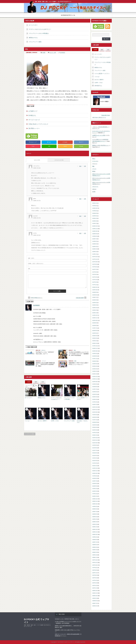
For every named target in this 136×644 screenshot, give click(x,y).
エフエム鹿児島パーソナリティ (102, 74)
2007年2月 (95, 585)
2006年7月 (95, 603)
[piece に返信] (81, 199)
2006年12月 (95, 591)
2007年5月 (95, 578)
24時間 (29, 382)
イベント (44, 361)
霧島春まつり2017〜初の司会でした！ (101, 145)
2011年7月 (95, 450)
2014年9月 (95, 354)
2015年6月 (95, 331)
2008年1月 (95, 557)
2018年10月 (95, 231)
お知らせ (43, 350)
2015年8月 (95, 325)
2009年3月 (95, 522)
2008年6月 (95, 545)
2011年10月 (95, 443)
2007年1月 (95, 588)
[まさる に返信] (81, 233)
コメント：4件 (53, 53)
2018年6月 (95, 241)
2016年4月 (95, 305)
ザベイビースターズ (34, 120)
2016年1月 (95, 313)
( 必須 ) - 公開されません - (36, 263)
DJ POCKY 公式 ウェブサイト (37, 621)
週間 (36, 382)
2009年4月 (95, 519)
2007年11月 (95, 563)
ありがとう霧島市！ (43, 421)
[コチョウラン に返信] (81, 166)
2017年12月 (95, 257)
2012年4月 (95, 427)
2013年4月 (95, 397)
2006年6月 (95, 606)
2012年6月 (95, 422)
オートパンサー (33, 25)
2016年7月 (95, 297)
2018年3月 (95, 249)
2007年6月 (95, 575)
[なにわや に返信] (81, 216)
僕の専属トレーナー (34, 128)
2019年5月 (95, 216)
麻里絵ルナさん (33, 38)
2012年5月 (95, 425)
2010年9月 (95, 476)
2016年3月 (95, 308)
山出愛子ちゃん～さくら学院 (99, 135)
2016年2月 (95, 310)
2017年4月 (95, 277)
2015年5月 (95, 333)
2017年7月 (95, 269)
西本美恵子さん (98, 86)
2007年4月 (95, 580)
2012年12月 (95, 407)
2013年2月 (95, 402)
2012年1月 (95, 435)
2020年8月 (95, 206)
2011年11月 (95, 440)
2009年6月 (95, 514)
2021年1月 (95, 203)
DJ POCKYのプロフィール (68, 15)
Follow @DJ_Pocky (106, 115)
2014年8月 (95, 356)
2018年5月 (95, 244)
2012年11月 (95, 410)
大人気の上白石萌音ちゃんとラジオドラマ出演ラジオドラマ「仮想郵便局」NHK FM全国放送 (79, 354)
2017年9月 (95, 264)
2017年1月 (95, 285)
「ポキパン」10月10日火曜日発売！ (100, 127)
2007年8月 (95, 570)
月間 (43, 382)
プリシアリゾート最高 (35, 42)
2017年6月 (95, 272)
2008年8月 (95, 540)
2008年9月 (95, 537)
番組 (75, 350)
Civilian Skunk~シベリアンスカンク (38, 124)
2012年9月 (95, 415)
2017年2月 (95, 282)
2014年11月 (95, 348)
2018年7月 (95, 239)
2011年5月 (95, 455)
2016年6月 (95, 300)
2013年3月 (95, 399)
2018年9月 (95, 234)
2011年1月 (95, 466)
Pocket (33, 146)
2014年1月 (95, 374)
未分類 (44, 53)
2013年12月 (95, 376)
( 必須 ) (31, 258)
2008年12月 (95, 529)
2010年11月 (95, 471)
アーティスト (95, 161)
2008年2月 (95, 555)
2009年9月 (95, 506)
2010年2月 (95, 494)
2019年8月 (95, 211)
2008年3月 (95, 552)
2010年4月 (95, 489)
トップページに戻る (30, 434)
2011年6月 (95, 453)
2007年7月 (95, 573)
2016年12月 (95, 287)
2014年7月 (95, 359)
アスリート (95, 164)
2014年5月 (95, 364)
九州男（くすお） (55, 421)
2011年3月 (95, 461)
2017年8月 (95, 267)
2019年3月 (95, 221)
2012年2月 (95, 433)
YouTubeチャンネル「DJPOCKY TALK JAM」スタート (67, 619)
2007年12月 (95, 560)
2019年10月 (95, 208)
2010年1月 (95, 496)
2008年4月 (95, 550)
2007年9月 (95, 568)
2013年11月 (95, 379)
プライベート (95, 187)
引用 (85, 166)
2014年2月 (95, 371)
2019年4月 (95, 218)
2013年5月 (95, 394)
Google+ (65, 142)
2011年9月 (95, 445)
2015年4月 (95, 336)
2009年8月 (95, 509)
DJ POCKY (63, 53)
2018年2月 (95, 252)
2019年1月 (95, 223)
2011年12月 (95, 438)
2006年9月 (95, 598)
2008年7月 (95, 542)
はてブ (81, 142)
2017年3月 (95, 280)
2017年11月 (95, 259)
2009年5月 (95, 517)
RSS (65, 146)
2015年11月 (95, 318)
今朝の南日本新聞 (80, 298)
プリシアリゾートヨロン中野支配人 (39, 33)
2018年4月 (95, 246)
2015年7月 (95, 328)
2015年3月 (95, 338)
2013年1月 (95, 404)
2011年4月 (95, 458)
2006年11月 (95, 593)
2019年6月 (95, 213)
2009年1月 (95, 527)
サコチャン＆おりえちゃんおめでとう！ (40, 29)
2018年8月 (95, 236)
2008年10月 (95, 534)
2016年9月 (95, 292)
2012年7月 (95, 420)
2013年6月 (95, 392)
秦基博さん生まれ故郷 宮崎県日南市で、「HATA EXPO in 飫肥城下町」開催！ (45, 364)
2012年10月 (95, 412)
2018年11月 (95, 229)
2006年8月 (95, 601)
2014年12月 (95, 346)
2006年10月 (95, 596)
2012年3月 (95, 430)
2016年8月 (95, 295)
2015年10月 (95, 320)
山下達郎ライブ (33, 111)
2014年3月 (95, 369)
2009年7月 (95, 512)
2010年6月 (95, 484)
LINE (49, 146)
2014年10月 (95, 351)
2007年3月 (95, 583)
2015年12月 (95, 315)
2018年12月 (95, 226)
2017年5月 (95, 274)
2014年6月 (95, 361)
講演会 (94, 171)
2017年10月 (95, 262)
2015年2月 (95, 341)
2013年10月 (95, 382)
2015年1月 (95, 343)
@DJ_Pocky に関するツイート (99, 117)
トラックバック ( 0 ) (59, 160)
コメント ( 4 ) (37, 160)
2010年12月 (95, 468)
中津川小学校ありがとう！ (37, 298)
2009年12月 (95, 499)
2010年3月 (95, 491)
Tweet (49, 142)
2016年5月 (95, 303)
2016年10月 (95, 290)
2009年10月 (95, 504)
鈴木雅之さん (32, 115)
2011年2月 (95, 463)
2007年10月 (95, 565)
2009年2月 (95, 524)
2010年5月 (95, 486)
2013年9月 (95, 384)
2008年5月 (95, 547)
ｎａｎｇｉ (28, 421)
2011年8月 (95, 448)
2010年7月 (95, 481)
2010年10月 (95, 473)
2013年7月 (95, 389)
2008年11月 (95, 532)
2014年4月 (95, 366)
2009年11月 (95, 501)
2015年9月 (95, 323)
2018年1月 (95, 254)
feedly (81, 146)
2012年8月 (95, 417)
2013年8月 (95, 387)
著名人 (94, 159)
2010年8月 (95, 478)
